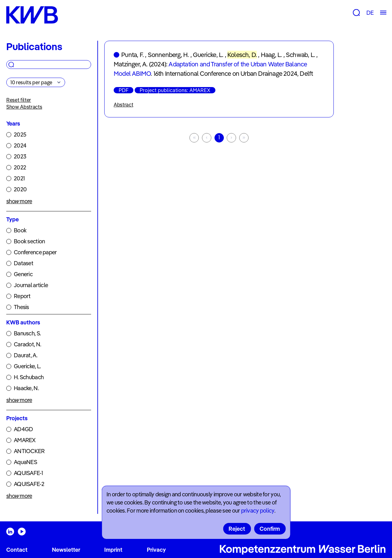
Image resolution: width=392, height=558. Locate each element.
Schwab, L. (300, 55)
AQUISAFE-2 (29, 484)
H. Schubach (29, 377)
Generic (23, 274)
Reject (237, 529)
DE (370, 13)
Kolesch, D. (242, 55)
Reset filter (19, 100)
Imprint (113, 550)
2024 (20, 145)
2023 (20, 156)
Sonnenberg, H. (168, 55)
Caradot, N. (27, 344)
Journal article (31, 285)
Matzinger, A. (131, 64)
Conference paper (35, 252)
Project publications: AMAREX (175, 90)
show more (19, 201)
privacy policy (258, 511)
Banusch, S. (27, 333)
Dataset (23, 263)
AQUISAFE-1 (28, 473)
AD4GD (23, 429)
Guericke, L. (27, 366)
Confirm (270, 529)
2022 (20, 167)
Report (22, 296)
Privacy (156, 550)
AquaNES (25, 462)
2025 (20, 134)
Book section (29, 241)
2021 (19, 178)
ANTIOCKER (29, 451)
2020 (20, 189)
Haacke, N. (26, 388)
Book (20, 230)
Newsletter (66, 550)
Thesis (21, 307)
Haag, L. (271, 55)
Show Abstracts (24, 107)
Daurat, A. (26, 355)
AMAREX (25, 440)
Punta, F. (132, 55)
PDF (124, 90)
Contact (17, 550)
